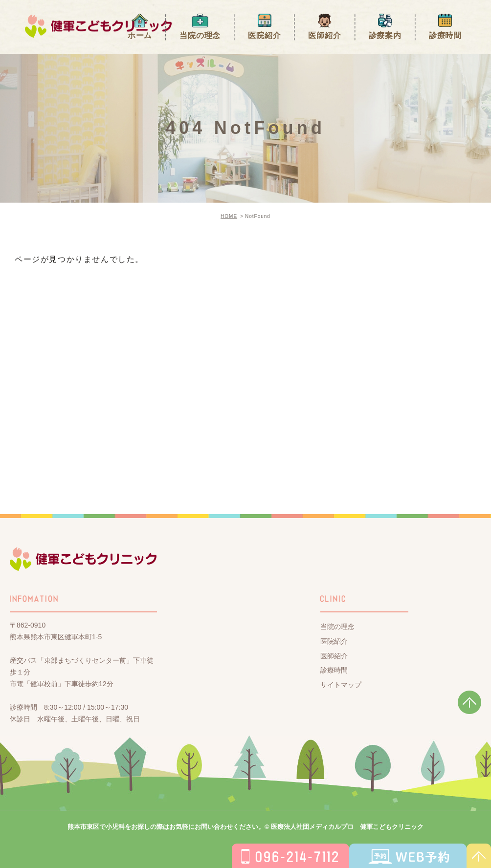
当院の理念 (200, 35)
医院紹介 (264, 35)
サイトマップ (341, 685)
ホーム (140, 35)
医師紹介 (324, 35)
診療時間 (445, 35)
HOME (229, 216)
